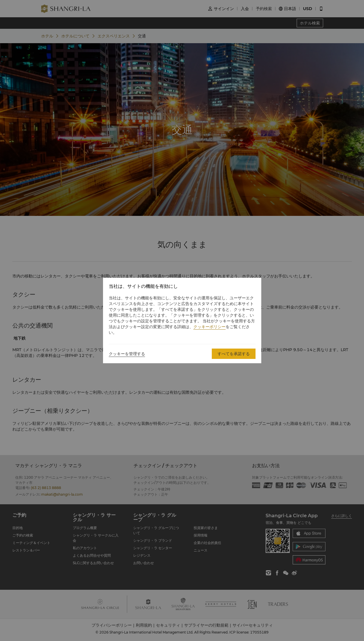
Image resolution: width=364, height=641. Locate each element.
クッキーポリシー (209, 327)
